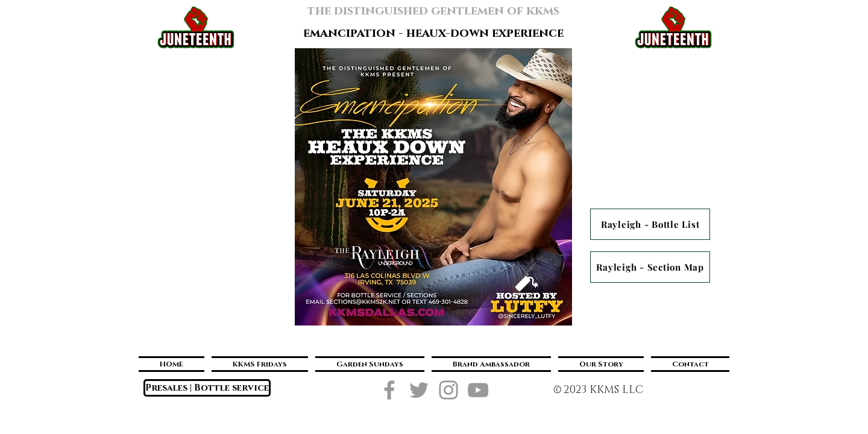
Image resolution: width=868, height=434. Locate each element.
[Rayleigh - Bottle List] (650, 224)
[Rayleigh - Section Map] (650, 267)
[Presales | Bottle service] (207, 388)
